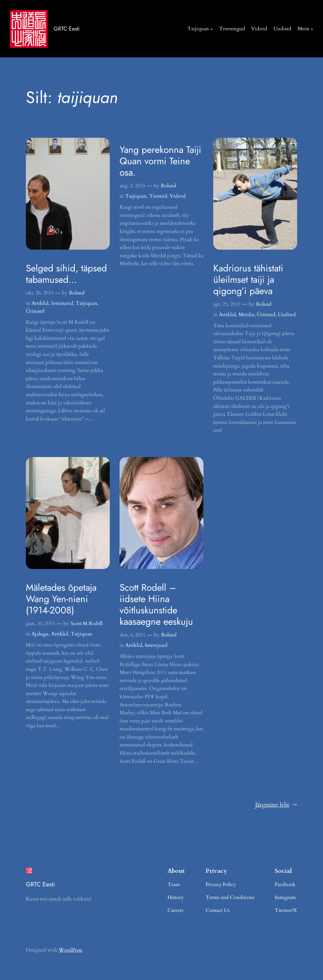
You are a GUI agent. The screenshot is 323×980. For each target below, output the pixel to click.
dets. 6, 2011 (132, 635)
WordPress (70, 950)
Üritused (35, 311)
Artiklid (40, 303)
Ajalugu (40, 634)
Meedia (246, 315)
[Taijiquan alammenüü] (212, 29)
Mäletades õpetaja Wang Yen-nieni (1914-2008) (61, 599)
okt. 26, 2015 (40, 293)
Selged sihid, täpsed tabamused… (66, 274)
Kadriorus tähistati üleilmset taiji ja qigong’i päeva (248, 279)
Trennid (158, 196)
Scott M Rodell (87, 623)
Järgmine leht (276, 805)
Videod (178, 196)
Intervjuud (156, 645)
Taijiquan (198, 29)
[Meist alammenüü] (312, 29)
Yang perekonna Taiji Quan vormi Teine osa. (160, 161)
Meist (303, 29)
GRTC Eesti (67, 29)
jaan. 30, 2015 (40, 623)
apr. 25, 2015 (227, 304)
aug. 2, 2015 (132, 186)
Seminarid (62, 303)
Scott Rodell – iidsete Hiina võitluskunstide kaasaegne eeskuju (156, 604)
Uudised (287, 315)
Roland (77, 293)
